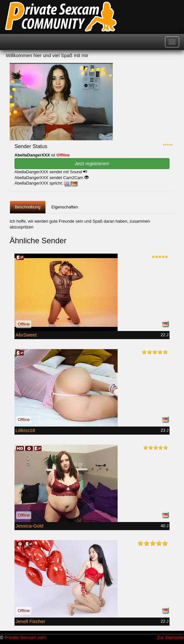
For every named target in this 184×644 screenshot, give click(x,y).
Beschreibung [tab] (28, 207)
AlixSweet (26, 335)
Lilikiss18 (25, 430)
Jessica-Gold (29, 526)
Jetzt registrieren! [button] (92, 164)
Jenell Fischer (30, 621)
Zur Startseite (170, 638)
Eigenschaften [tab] (65, 207)
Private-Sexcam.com (25, 638)
